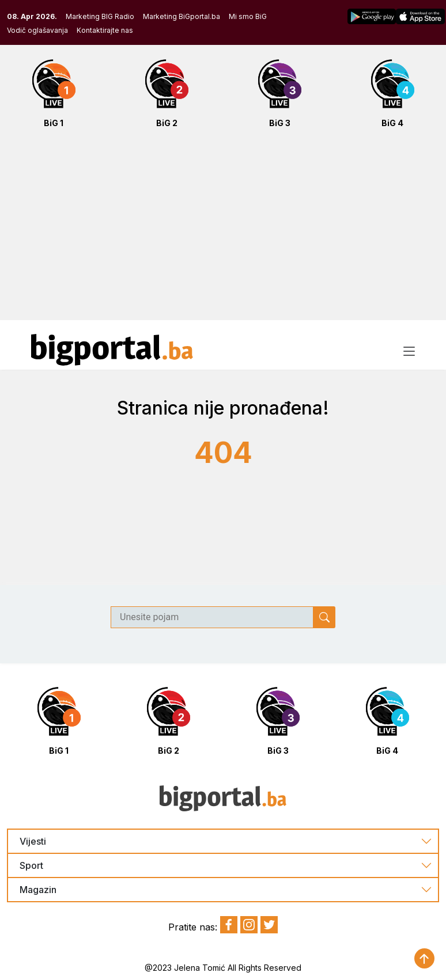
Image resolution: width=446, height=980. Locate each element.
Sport (31, 866)
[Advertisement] (223, 230)
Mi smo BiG (248, 16)
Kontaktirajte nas (105, 30)
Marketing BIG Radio (100, 16)
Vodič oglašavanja (37, 30)
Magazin (38, 890)
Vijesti (33, 842)
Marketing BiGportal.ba (182, 16)
